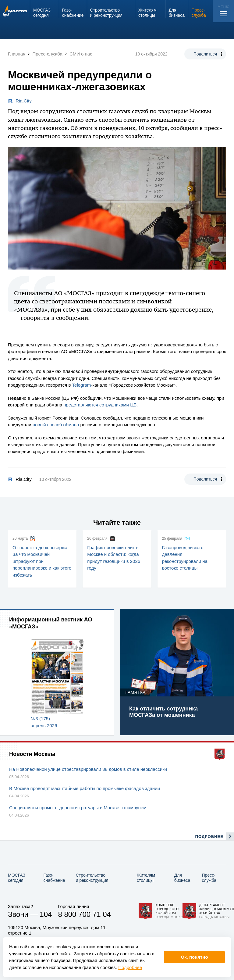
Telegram (82, 385)
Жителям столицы (146, 878)
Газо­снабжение (54, 878)
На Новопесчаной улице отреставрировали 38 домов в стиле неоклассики (88, 769)
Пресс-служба (209, 878)
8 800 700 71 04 (84, 914)
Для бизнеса (182, 878)
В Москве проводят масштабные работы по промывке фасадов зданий (85, 788)
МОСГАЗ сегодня (17, 878)
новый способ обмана (56, 425)
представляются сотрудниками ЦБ (100, 405)
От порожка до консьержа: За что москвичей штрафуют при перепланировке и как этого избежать (42, 561)
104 (46, 914)
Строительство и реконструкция (92, 878)
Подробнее (130, 967)
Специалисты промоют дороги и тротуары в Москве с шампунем (78, 808)
